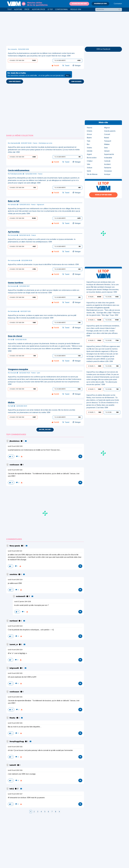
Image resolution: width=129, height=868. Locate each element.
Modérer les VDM (100, 4)
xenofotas (14, 575)
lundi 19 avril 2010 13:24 (15, 580)
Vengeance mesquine (18, 370)
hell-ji (12, 789)
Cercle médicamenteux (19, 171)
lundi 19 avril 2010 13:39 (15, 446)
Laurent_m (14, 645)
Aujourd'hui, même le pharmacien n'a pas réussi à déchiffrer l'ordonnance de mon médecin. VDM (43, 265)
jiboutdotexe (15, 441)
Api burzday (14, 232)
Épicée (27, 10)
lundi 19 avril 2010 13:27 (15, 794)
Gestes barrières (16, 283)
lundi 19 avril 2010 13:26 (15, 747)
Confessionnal (61, 10)
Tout (10, 10)
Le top (50, 10)
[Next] (59, 812)
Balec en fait (14, 201)
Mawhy (13, 718)
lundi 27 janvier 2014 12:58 (23, 602)
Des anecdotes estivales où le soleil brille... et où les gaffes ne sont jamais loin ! (39, 75)
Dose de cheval (15, 336)
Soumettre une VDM (79, 4)
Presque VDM (76, 10)
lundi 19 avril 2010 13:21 (15, 551)
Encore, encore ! (45, 430)
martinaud (14, 621)
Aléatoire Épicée (39, 10)
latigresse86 (14, 668)
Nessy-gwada (15, 546)
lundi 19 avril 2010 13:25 (15, 470)
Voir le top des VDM (103, 195)
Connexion (118, 4)
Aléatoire (18, 10)
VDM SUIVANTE (76, 82)
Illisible (11, 403)
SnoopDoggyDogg (17, 742)
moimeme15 (21, 597)
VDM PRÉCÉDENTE (15, 82)
